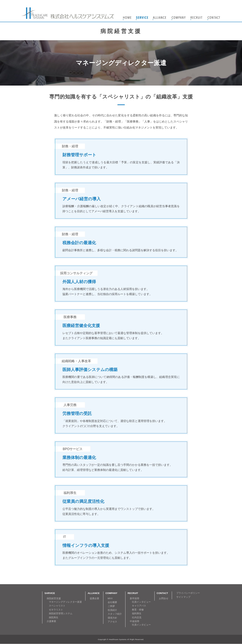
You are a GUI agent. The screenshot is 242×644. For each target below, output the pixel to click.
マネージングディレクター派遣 (65, 602)
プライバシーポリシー (188, 593)
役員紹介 (112, 610)
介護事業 (51, 621)
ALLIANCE (94, 593)
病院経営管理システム (61, 614)
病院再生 (54, 618)
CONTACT (162, 593)
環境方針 (112, 618)
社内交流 (137, 618)
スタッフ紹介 (115, 614)
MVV (110, 599)
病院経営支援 (54, 599)
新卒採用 (134, 599)
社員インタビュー (141, 602)
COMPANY (111, 593)
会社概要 (112, 602)
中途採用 (134, 621)
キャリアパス (139, 606)
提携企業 (94, 599)
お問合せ (164, 599)
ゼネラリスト (56, 610)
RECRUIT (133, 593)
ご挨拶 (111, 606)
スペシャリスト (57, 606)
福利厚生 (137, 614)
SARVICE (50, 593)
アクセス (112, 622)
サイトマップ (183, 597)
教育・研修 (138, 610)
